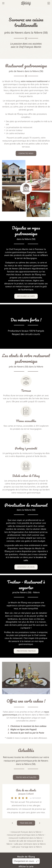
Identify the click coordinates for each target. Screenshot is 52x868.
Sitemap (26, 860)
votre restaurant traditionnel (34, 81)
